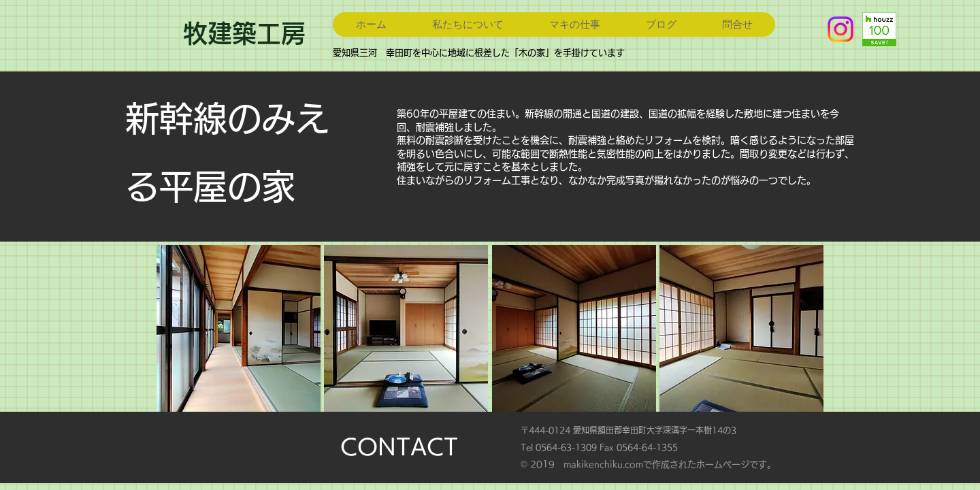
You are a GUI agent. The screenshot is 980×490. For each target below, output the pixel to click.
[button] (239, 328)
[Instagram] (840, 29)
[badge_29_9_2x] (879, 29)
